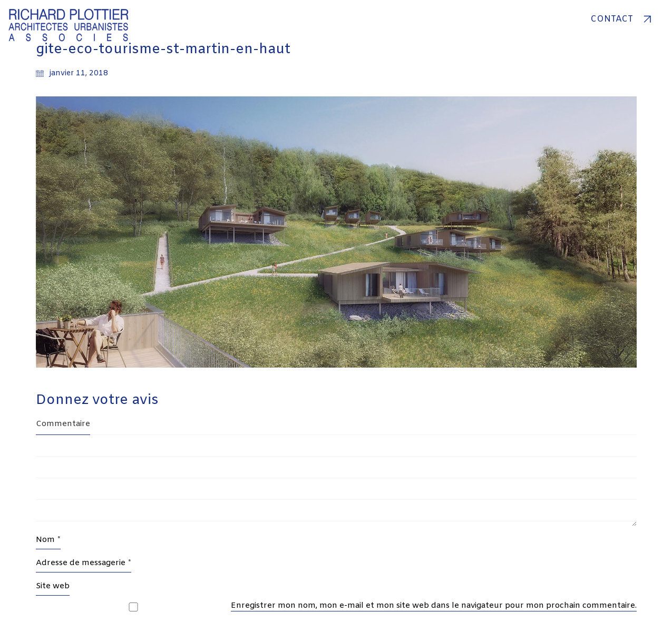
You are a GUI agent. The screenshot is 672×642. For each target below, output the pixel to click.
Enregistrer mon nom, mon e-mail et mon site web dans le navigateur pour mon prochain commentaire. (434, 606)
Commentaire (63, 424)
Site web (53, 586)
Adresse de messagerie (84, 563)
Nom (48, 540)
